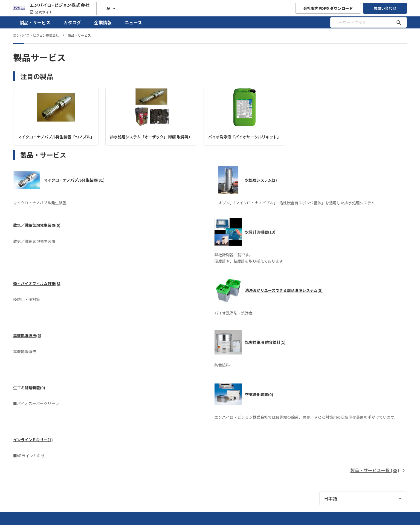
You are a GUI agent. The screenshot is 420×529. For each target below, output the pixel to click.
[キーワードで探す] (399, 22)
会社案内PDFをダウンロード (328, 8)
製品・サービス (35, 22)
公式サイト (41, 12)
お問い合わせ (385, 8)
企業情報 (103, 22)
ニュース (133, 22)
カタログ (72, 22)
